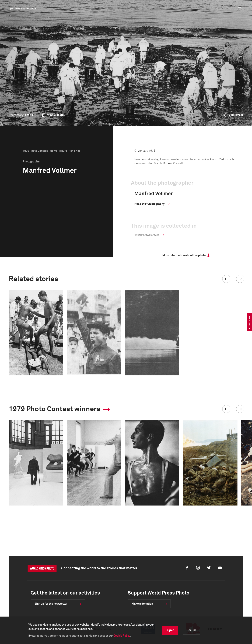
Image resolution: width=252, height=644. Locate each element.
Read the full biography (149, 204)
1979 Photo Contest (26, 9)
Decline (192, 630)
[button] (226, 279)
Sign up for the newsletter (51, 604)
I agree (170, 630)
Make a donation (142, 604)
